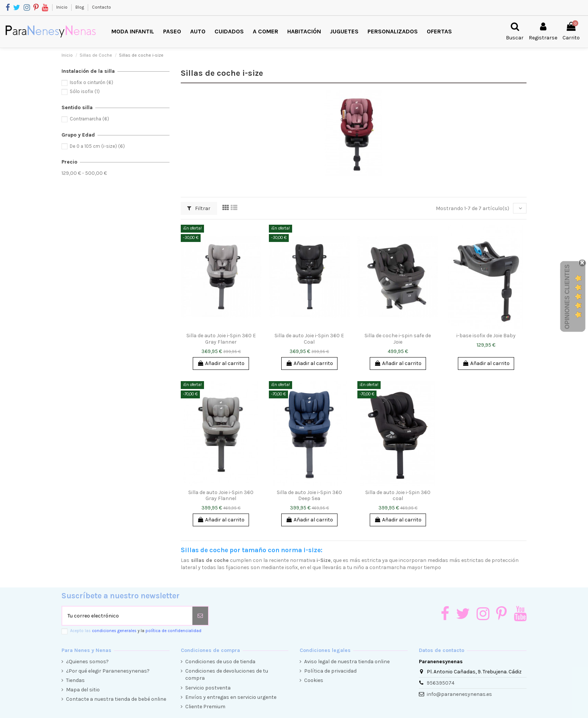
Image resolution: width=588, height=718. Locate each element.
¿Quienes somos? (87, 662)
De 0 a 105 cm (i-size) (97, 146)
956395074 (441, 683)
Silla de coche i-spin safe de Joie (398, 339)
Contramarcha (89, 119)
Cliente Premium (205, 707)
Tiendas (75, 680)
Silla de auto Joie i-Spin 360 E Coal (309, 339)
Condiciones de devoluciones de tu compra (227, 675)
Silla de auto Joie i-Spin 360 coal (398, 496)
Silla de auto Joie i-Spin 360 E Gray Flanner (221, 339)
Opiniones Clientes (567, 297)
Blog (80, 7)
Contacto (101, 7)
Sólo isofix (85, 91)
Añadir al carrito (221, 363)
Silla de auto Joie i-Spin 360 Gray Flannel (221, 496)
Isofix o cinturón (91, 82)
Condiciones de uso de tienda (220, 662)
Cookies (314, 680)
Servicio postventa (208, 688)
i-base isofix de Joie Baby (486, 336)
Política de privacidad (330, 671)
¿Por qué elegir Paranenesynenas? (108, 671)
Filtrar (199, 208)
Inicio (62, 7)
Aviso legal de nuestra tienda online (347, 662)
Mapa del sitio (83, 690)
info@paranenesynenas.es (459, 694)
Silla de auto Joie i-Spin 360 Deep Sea (309, 496)
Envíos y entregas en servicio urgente (231, 697)
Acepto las (136, 631)
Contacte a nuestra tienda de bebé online (116, 699)
